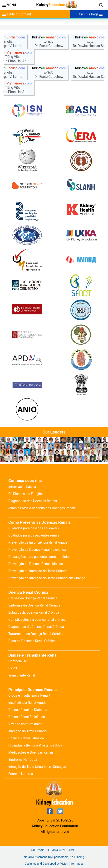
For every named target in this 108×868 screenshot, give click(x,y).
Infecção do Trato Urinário (27, 731)
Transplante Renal (22, 675)
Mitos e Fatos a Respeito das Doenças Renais (42, 508)
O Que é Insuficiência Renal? (29, 695)
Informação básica (22, 487)
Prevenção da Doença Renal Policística (37, 550)
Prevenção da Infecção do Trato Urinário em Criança (47, 578)
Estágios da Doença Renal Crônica (34, 612)
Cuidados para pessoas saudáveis (34, 528)
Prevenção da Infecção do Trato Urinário (38, 571)
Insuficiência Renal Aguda (27, 703)
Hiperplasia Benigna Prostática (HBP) (36, 745)
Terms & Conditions (61, 850)
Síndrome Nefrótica (23, 760)
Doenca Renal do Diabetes (28, 710)
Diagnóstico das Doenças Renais (33, 501)
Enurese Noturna (21, 774)
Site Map (38, 850)
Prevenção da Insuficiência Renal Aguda (38, 542)
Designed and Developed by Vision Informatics (54, 864)
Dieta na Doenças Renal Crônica (32, 641)
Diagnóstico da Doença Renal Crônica (36, 627)
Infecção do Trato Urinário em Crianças (37, 767)
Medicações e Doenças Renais (31, 752)
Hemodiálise (18, 661)
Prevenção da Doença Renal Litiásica (36, 564)
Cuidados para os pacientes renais (34, 535)
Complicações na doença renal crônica (37, 620)
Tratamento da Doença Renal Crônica (36, 634)
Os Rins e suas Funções (26, 494)
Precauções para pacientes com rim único (39, 557)
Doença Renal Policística (27, 717)
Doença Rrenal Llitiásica (26, 738)
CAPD (13, 668)
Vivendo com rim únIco (25, 724)
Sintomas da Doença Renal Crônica (34, 605)
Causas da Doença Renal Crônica (33, 598)
